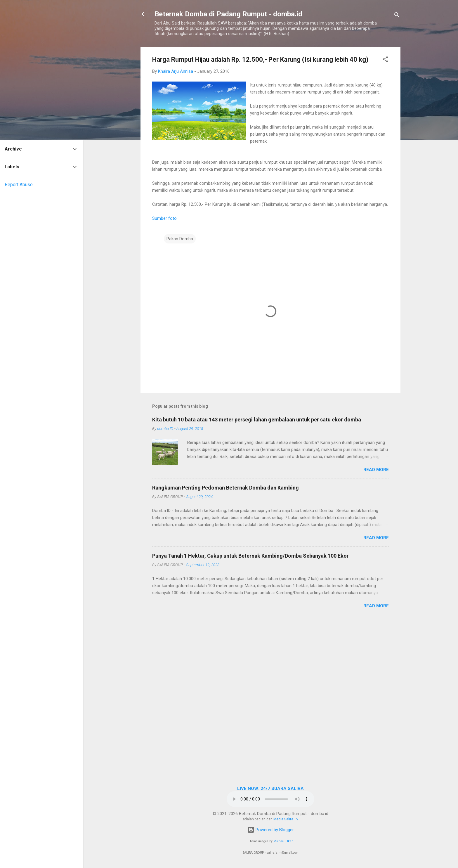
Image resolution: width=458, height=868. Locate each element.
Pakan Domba (180, 239)
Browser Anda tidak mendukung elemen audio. (270, 799)
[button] (385, 60)
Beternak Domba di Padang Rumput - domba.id (228, 14)
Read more (376, 470)
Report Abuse (19, 185)
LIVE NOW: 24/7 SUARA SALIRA (270, 789)
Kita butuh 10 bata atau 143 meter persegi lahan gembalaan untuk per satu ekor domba (257, 420)
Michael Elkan (283, 841)
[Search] (397, 16)
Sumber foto (164, 218)
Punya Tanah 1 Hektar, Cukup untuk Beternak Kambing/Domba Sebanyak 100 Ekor (250, 556)
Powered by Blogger (271, 830)
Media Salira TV (286, 819)
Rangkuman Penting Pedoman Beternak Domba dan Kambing (225, 488)
